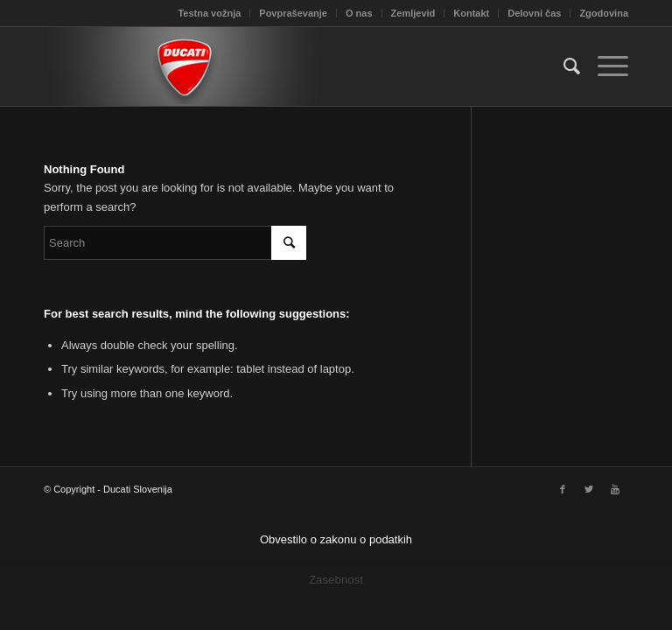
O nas (359, 13)
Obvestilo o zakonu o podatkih (336, 539)
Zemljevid (413, 13)
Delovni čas (534, 13)
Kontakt (471, 13)
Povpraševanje (293, 13)
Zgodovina (604, 13)
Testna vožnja (209, 13)
